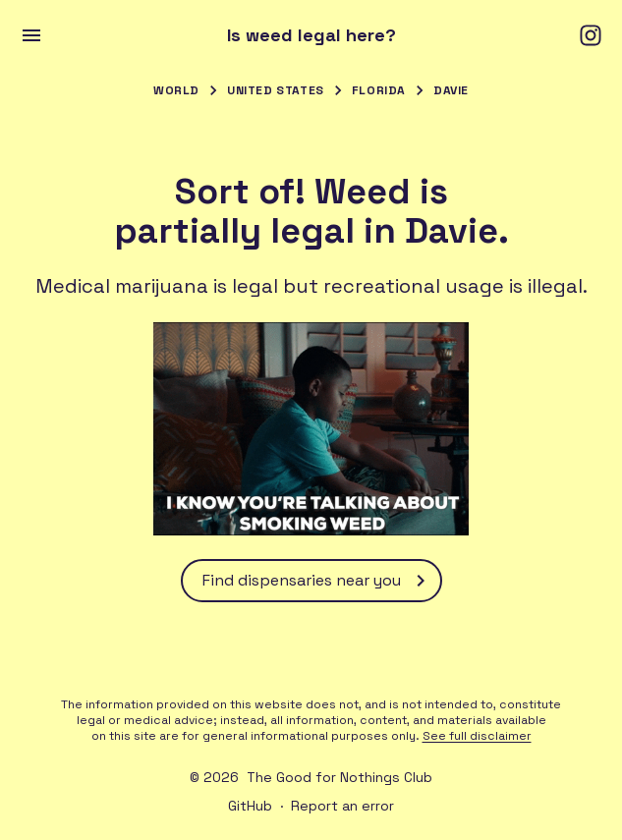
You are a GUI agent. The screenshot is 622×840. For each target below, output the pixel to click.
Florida (379, 90)
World (176, 90)
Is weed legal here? (311, 35)
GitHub (250, 806)
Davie (451, 90)
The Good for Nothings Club (339, 777)
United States (276, 90)
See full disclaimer (477, 736)
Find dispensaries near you (317, 581)
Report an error (342, 806)
